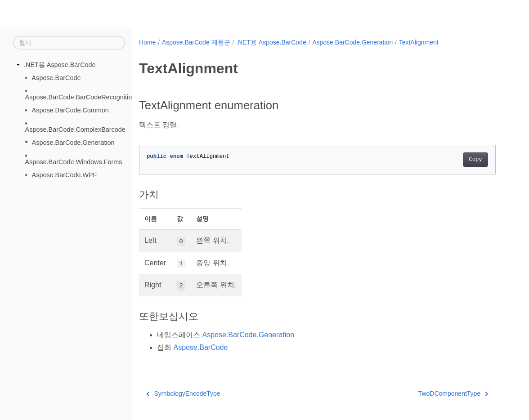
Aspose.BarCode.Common (70, 110)
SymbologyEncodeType (183, 393)
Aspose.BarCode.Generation (73, 142)
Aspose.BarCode (56, 77)
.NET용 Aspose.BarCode (60, 65)
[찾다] (69, 43)
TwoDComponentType (453, 393)
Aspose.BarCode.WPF (65, 174)
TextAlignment (419, 42)
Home (147, 42)
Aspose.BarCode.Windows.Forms (74, 162)
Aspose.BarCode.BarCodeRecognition (81, 97)
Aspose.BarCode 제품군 (196, 42)
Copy (475, 160)
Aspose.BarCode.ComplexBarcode (75, 130)
